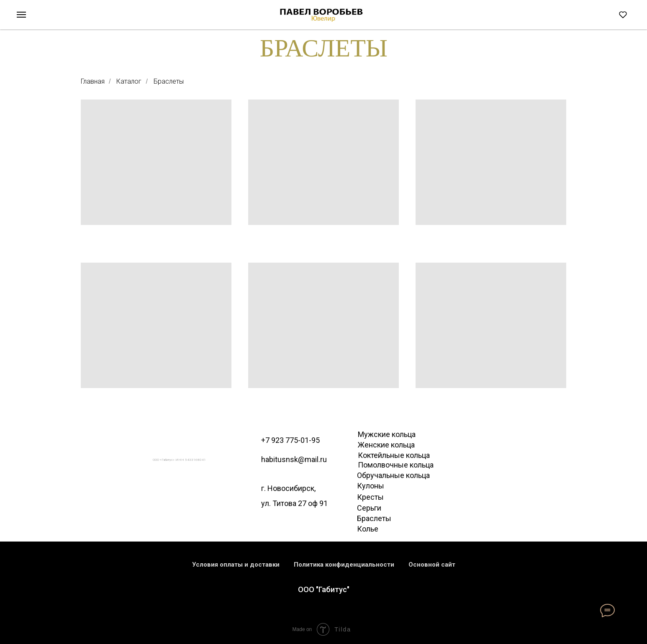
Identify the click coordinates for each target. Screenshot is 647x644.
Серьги (369, 508)
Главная (93, 81)
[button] (623, 14)
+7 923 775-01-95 (290, 440)
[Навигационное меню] (21, 15)
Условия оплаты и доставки (236, 565)
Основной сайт (432, 565)
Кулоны (371, 486)
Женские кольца (386, 445)
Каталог (129, 81)
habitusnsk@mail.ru (294, 459)
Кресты (370, 497)
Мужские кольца (387, 434)
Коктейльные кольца (394, 455)
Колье (368, 529)
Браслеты (169, 81)
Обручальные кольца (393, 475)
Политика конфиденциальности (344, 565)
